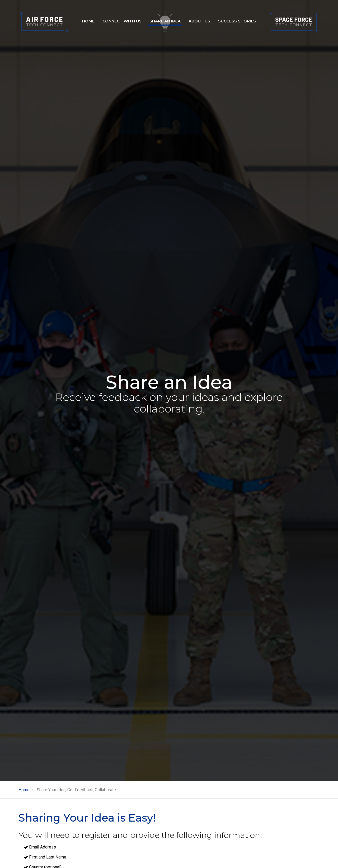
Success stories (237, 21)
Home (88, 21)
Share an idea (165, 21)
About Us (199, 21)
